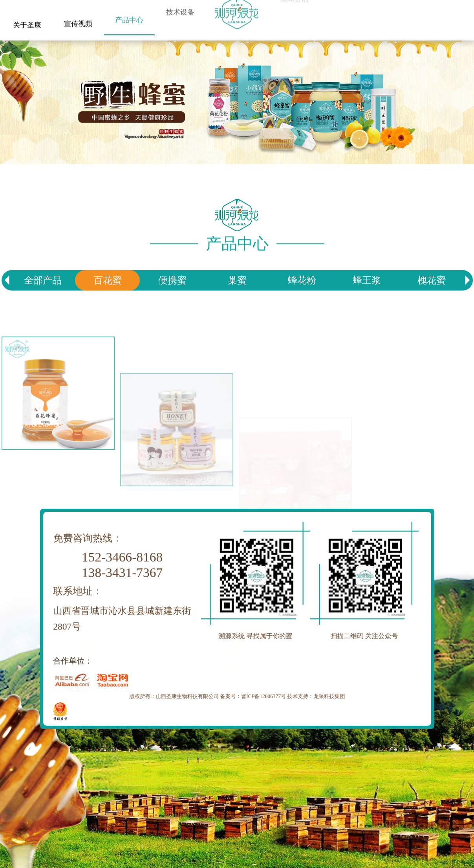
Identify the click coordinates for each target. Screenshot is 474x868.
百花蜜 (108, 280)
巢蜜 (237, 280)
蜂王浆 (367, 280)
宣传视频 (78, 20)
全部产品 (43, 280)
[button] (467, 280)
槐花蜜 (432, 280)
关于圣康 (27, 24)
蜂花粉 (302, 280)
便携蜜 (172, 280)
